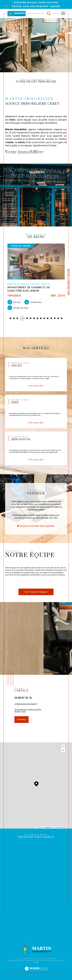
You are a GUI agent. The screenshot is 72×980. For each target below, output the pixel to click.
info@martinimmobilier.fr (26, 704)
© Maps (48, 827)
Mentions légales (34, 961)
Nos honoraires (13, 961)
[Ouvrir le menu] (63, 14)
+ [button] (63, 746)
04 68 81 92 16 (23, 698)
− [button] (63, 751)
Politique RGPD (59, 961)
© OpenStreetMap (60, 827)
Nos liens (50, 961)
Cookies (36, 962)
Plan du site (23, 961)
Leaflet (39, 827)
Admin (44, 961)
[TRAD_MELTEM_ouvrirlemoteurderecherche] (49, 13)
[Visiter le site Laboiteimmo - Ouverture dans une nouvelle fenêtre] (36, 971)
